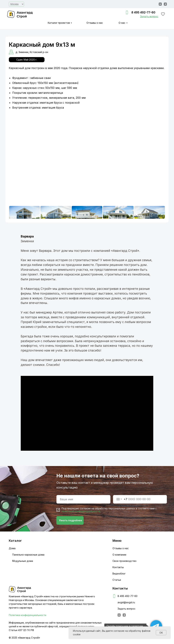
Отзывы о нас (95, 23)
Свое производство (124, 561)
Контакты (118, 567)
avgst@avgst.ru (126, 602)
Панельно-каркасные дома (28, 555)
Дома (12, 548)
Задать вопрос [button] (127, 609)
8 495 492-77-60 (143, 12)
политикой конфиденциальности (81, 511)
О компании (119, 555)
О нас (122, 23)
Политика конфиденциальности (28, 615)
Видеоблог (119, 574)
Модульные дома (23, 561)
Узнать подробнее (71, 520)
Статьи (117, 580)
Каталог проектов (59, 23)
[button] (149, 16)
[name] (83, 499)
